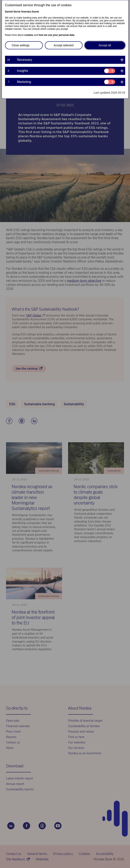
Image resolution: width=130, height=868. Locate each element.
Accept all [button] (105, 45)
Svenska (26, 12)
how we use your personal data (56, 35)
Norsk (17, 12)
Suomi (35, 12)
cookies (29, 35)
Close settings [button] (21, 45)
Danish (9, 12)
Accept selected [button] (64, 45)
